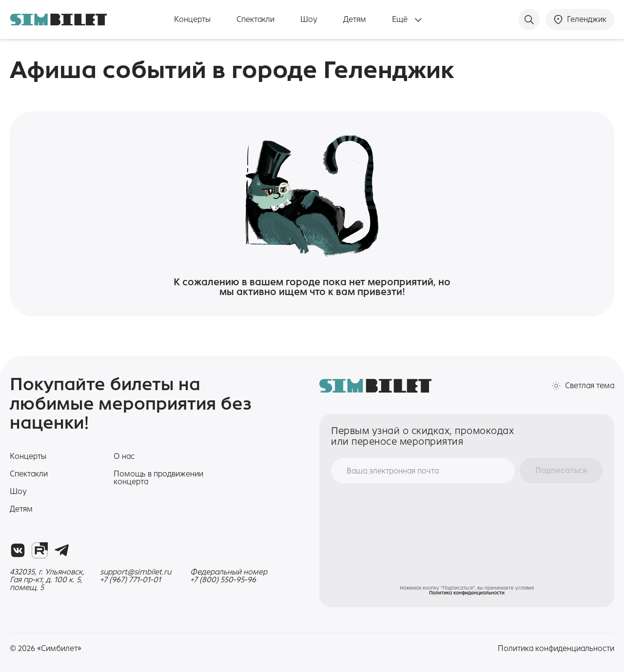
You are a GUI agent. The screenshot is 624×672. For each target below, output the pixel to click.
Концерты (192, 20)
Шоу (309, 20)
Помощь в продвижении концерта (158, 478)
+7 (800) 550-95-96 (223, 580)
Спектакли (255, 20)
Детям (355, 20)
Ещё (407, 20)
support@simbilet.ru (136, 572)
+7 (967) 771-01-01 (130, 580)
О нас (124, 456)
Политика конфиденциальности (467, 593)
